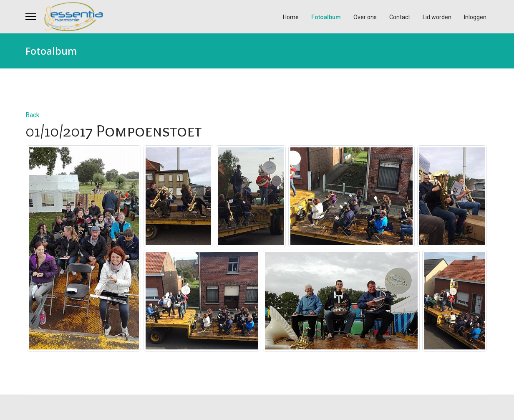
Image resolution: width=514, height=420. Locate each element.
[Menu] (31, 17)
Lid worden (437, 17)
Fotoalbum (326, 17)
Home (291, 17)
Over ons (365, 17)
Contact (400, 17)
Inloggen (475, 17)
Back (33, 115)
